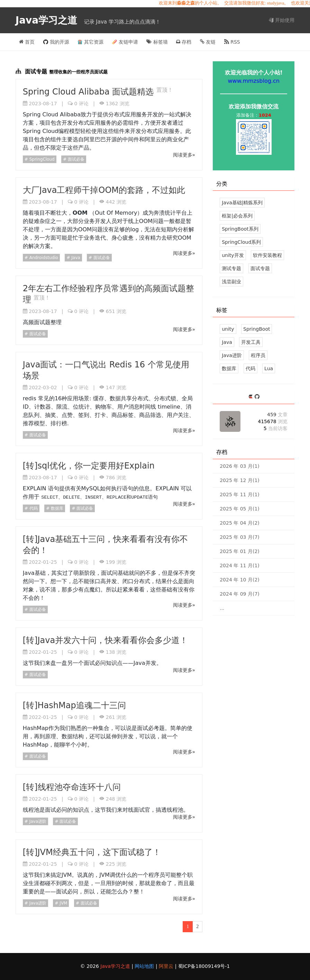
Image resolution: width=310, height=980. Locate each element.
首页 (27, 42)
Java (75, 258)
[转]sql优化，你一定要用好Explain (89, 466)
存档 (184, 42)
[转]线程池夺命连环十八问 (72, 787)
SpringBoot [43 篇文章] (257, 329)
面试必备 (75, 159)
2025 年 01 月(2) (240, 551)
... (222, 608)
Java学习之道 (48, 20)
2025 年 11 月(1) (240, 495)
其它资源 (90, 42)
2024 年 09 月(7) (240, 594)
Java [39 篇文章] (227, 342)
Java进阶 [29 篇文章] (232, 355)
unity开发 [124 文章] (233, 255)
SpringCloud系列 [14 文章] (241, 242)
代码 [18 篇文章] (250, 368)
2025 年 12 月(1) (240, 480)
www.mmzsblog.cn (254, 81)
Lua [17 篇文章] (269, 368)
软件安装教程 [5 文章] (267, 255)
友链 (208, 42)
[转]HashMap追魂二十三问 (74, 705)
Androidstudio (43, 258)
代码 (33, 508)
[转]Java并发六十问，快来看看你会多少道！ (105, 640)
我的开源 (56, 42)
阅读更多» (184, 155)
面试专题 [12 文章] (260, 268)
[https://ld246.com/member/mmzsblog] (251, 397)
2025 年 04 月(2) (240, 523)
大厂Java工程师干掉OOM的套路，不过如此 (104, 190)
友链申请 (125, 42)
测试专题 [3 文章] (231, 268)
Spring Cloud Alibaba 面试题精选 (90, 92)
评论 (81, 104)
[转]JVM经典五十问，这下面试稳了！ (92, 852)
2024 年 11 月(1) (240, 565)
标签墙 (157, 42)
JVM (63, 903)
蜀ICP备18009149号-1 (204, 966)
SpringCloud (41, 159)
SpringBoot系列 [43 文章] (240, 229)
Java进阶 (37, 821)
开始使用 (282, 20)
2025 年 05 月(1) (240, 509)
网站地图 (145, 966)
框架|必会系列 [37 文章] (237, 216)
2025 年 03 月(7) (240, 537)
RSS (232, 42)
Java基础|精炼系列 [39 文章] (242, 203)
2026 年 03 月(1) (240, 466)
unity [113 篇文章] (228, 329)
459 (277, 415)
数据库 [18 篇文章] (229, 368)
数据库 (56, 508)
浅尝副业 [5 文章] (231, 282)
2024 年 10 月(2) (240, 580)
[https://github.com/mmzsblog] (257, 397)
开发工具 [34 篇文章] (251, 342)
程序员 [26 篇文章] (258, 355)
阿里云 (167, 966)
